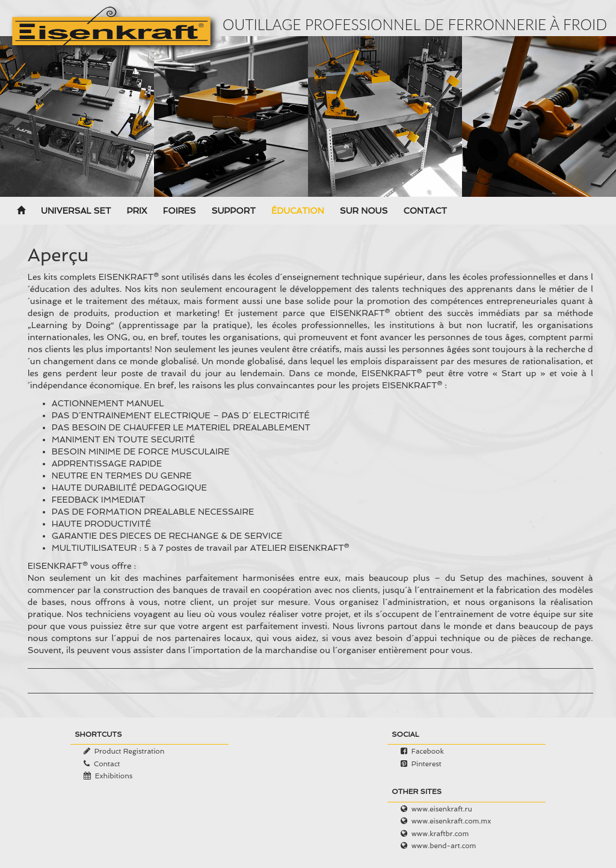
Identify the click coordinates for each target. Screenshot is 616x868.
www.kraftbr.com (440, 834)
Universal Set (76, 211)
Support (233, 211)
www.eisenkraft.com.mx (451, 821)
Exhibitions (114, 776)
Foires (180, 211)
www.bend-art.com (444, 846)
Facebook (428, 751)
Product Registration (130, 751)
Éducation (298, 211)
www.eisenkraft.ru (442, 809)
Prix (137, 211)
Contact (425, 211)
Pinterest (427, 764)
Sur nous (364, 211)
